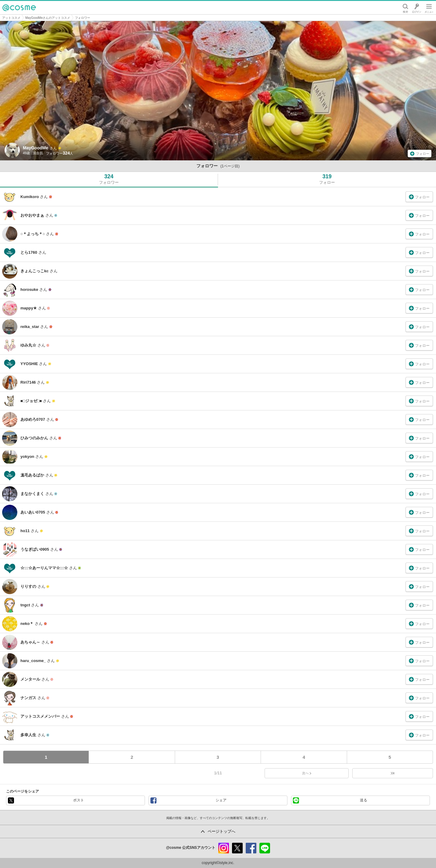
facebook (251, 848)
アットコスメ (11, 18)
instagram (224, 848)
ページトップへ (222, 831)
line (265, 848)
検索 (405, 8)
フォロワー (83, 18)
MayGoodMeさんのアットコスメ (48, 18)
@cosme (19, 8)
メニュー (429, 8)
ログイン (417, 8)
